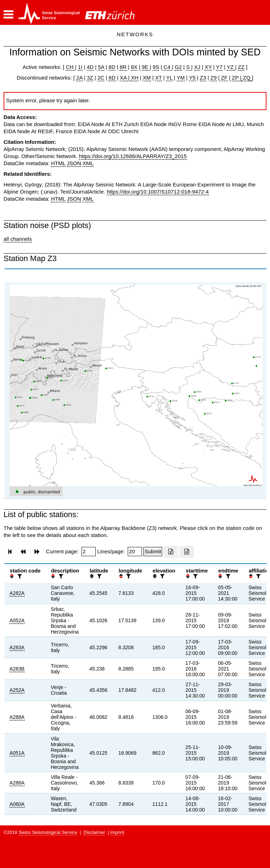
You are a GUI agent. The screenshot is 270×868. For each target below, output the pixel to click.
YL (169, 78)
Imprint (117, 832)
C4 (167, 67)
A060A (17, 804)
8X (134, 67)
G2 (178, 67)
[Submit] (153, 552)
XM (147, 78)
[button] (8, 15)
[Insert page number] (89, 552)
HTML (58, 163)
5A (101, 67)
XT (158, 78)
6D (112, 78)
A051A (17, 753)
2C (101, 78)
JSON (74, 163)
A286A (17, 783)
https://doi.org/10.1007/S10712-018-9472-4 (158, 192)
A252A (17, 690)
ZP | (236, 78)
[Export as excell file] (171, 552)
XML (88, 163)
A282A (17, 593)
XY (208, 67)
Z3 (203, 78)
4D (90, 67)
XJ (197, 67)
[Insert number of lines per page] (135, 552)
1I (80, 67)
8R (123, 67)
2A (79, 78)
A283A (17, 647)
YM (181, 78)
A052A (17, 620)
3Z (90, 78)
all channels (18, 239)
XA (124, 78)
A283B (17, 669)
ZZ (241, 67)
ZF (224, 78)
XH (134, 78)
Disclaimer (94, 832)
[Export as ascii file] (187, 552)
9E (145, 67)
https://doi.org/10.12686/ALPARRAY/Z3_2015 (133, 156)
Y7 (219, 67)
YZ (231, 67)
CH (70, 67)
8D (112, 67)
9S (156, 67)
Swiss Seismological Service (48, 832)
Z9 (213, 78)
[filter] (19, 576)
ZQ (246, 78)
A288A (17, 717)
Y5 (192, 78)
